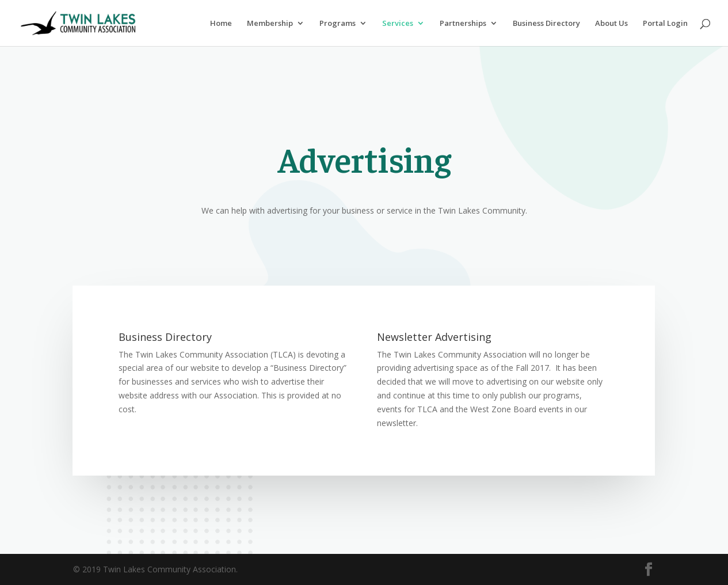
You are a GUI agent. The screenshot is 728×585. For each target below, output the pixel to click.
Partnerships (463, 24)
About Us (611, 24)
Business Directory (546, 24)
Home (221, 24)
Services (398, 24)
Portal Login (665, 24)
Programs (338, 24)
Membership (270, 24)
